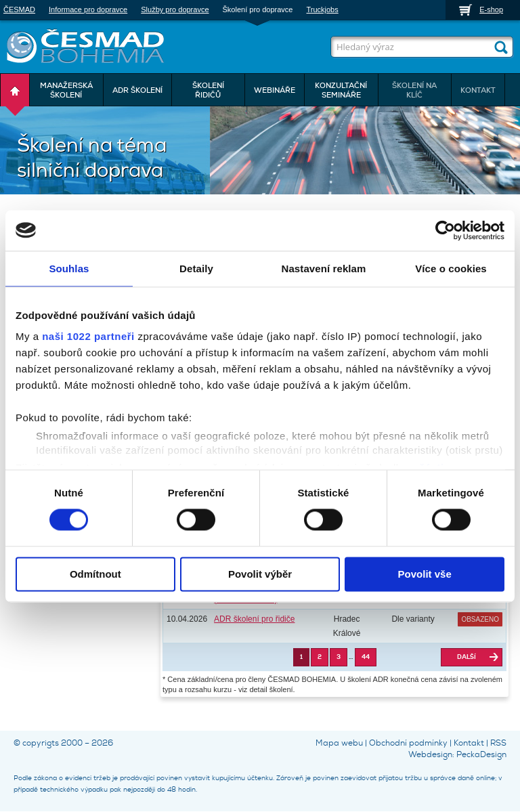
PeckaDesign (481, 754)
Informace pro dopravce (88, 9)
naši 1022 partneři (88, 336)
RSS (498, 743)
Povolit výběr (260, 574)
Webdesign (430, 754)
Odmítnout (95, 574)
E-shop (491, 9)
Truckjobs (322, 9)
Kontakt (469, 743)
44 (366, 657)
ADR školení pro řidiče (254, 619)
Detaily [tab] (196, 269)
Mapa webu (339, 743)
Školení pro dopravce (258, 9)
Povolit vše (425, 574)
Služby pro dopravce (175, 9)
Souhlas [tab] (69, 269)
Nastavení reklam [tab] (323, 269)
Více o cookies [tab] (451, 269)
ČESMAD (19, 9)
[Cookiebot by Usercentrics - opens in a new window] (445, 230)
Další (467, 657)
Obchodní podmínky (408, 743)
